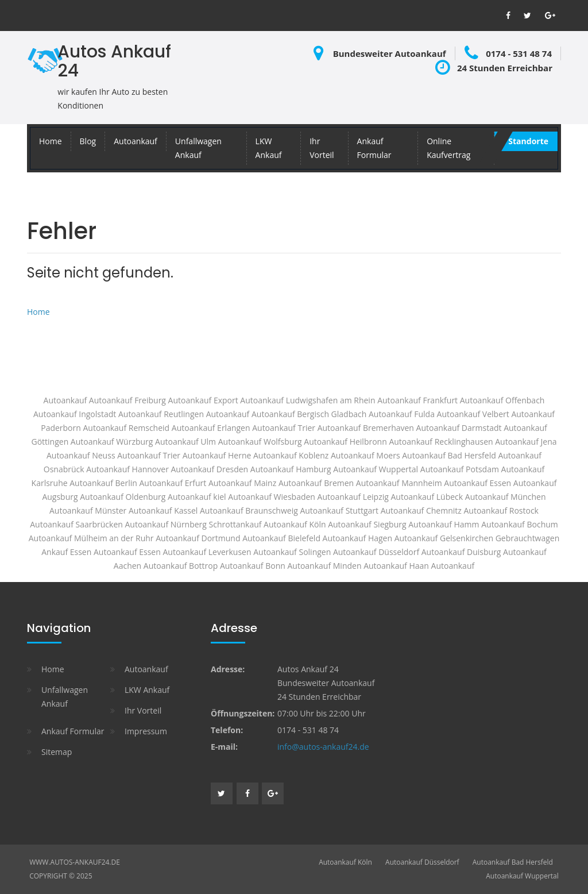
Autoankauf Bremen (316, 483)
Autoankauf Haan (396, 566)
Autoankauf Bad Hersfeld (513, 862)
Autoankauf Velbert (473, 414)
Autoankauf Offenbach (502, 400)
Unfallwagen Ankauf (198, 148)
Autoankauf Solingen (292, 552)
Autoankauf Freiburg (127, 400)
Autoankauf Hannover (127, 469)
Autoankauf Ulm (185, 442)
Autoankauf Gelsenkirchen (444, 538)
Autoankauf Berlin (103, 483)
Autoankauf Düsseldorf (422, 862)
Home (51, 141)
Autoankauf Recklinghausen (441, 442)
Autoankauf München (506, 497)
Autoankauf (136, 141)
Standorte (528, 141)
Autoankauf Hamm (444, 524)
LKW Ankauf (269, 148)
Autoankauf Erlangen (211, 428)
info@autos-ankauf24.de (323, 747)
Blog (88, 141)
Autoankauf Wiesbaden (272, 497)
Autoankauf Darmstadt (459, 428)
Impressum (146, 731)
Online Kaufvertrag (448, 148)
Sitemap (57, 752)
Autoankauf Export (203, 400)
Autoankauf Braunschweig (249, 510)
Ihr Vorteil (322, 148)
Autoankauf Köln (345, 862)
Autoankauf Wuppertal (376, 469)
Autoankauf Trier (149, 455)
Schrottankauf (235, 524)
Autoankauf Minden (324, 566)
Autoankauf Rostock (501, 510)
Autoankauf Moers (365, 455)
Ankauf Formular (374, 148)
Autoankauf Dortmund (198, 538)
